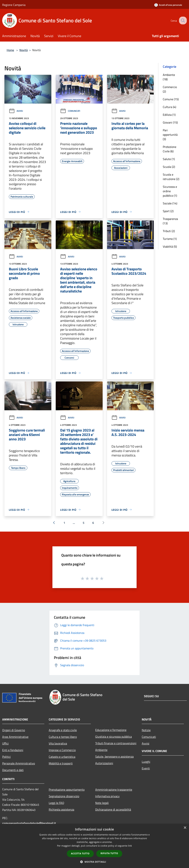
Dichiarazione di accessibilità (113, 809)
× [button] (185, 828)
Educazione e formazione (111, 730)
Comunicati (70, 111)
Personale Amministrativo (19, 763)
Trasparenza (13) (170, 221)
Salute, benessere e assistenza (114, 756)
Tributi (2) (169, 231)
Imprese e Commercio (62, 750)
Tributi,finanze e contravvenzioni (116, 743)
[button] (94, 862)
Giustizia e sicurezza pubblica (114, 737)
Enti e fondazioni (13, 750)
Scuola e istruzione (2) (171, 177)
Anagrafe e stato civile (63, 730)
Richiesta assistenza (61, 809)
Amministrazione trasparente (114, 790)
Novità (24, 50)
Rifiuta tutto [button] (109, 853)
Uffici (5, 743)
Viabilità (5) (170, 246)
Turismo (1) (170, 239)
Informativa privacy (107, 796)
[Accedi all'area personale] (168, 5)
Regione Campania (14, 5)
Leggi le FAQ (56, 803)
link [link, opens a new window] (130, 846)
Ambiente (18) (169, 77)
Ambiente (101, 750)
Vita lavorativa (58, 743)
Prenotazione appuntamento (67, 790)
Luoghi (146, 762)
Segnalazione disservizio (64, 796)
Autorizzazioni (104, 763)
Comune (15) (171, 99)
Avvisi (16, 111)
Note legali (102, 803)
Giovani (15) (170, 122)
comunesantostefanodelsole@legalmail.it (29, 823)
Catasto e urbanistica (62, 757)
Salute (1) (169, 159)
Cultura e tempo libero (63, 737)
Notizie (146, 730)
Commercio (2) (170, 89)
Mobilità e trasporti (61, 763)
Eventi (146, 768)
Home (10, 50)
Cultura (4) (169, 107)
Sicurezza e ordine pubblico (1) (170, 191)
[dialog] (94, 846)
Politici (6, 757)
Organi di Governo (14, 730)
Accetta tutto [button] (80, 854)
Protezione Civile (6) (170, 149)
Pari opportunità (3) (170, 135)
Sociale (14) (170, 203)
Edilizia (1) (169, 115)
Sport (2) (168, 211)
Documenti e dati (13, 770)
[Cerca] (182, 20)
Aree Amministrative (15, 737)
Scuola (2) (169, 167)
